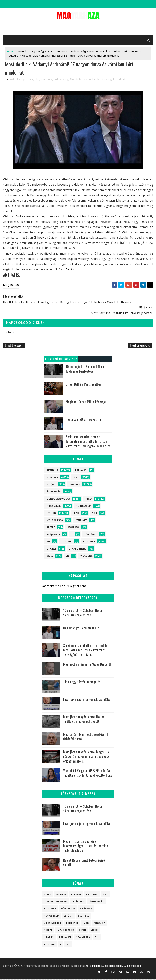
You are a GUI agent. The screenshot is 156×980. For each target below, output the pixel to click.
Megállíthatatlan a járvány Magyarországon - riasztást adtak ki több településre (86, 847)
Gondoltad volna (100, 51)
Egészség (38, 51)
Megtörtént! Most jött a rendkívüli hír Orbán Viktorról (87, 738)
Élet (50, 51)
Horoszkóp (83, 507)
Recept (51, 528)
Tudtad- (66, 543)
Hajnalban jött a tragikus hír (84, 420)
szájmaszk (53, 536)
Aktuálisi (81, 471)
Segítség (73, 528)
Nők (94, 514)
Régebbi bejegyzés (140, 346)
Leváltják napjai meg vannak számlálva (87, 701)
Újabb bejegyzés (14, 346)
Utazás (51, 550)
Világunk (86, 557)
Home (11, 51)
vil (68, 557)
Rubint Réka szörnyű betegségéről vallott (84, 864)
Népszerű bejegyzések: (61, 360)
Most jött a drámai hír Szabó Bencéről (87, 665)
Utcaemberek (77, 550)
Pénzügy (81, 521)
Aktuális (23, 51)
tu (48, 543)
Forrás (70, 271)
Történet (90, 536)
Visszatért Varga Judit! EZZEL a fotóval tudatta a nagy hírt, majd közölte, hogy (88, 774)
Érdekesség (78, 51)
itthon (51, 514)
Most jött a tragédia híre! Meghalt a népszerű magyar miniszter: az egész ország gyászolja (86, 758)
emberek (61, 51)
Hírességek (131, 51)
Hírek (117, 51)
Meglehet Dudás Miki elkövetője (86, 403)
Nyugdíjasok (55, 521)
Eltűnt (51, 486)
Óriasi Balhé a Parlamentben (84, 385)
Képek (76, 514)
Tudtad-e (13, 56)
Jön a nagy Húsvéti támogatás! (82, 683)
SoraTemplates (94, 967)
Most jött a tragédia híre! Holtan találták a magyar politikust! (84, 720)
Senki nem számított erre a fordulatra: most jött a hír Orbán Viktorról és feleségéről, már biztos (88, 443)
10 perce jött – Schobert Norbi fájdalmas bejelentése (85, 370)
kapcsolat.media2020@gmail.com (123, 967)
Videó (50, 557)
